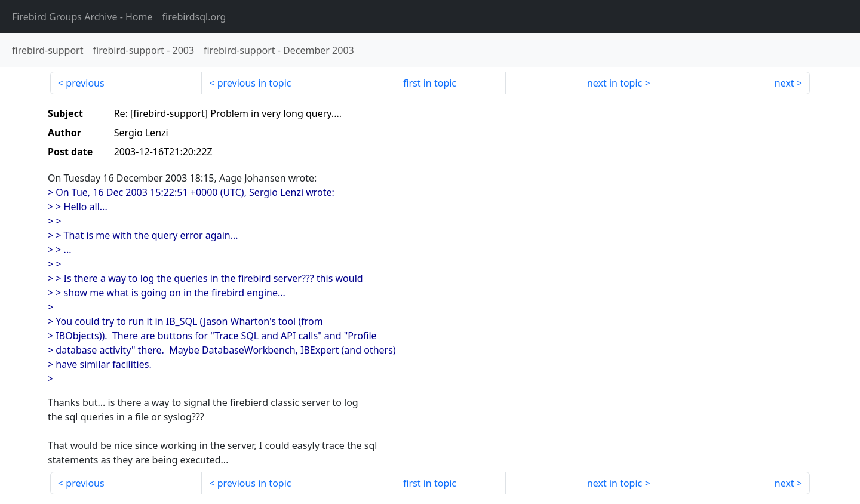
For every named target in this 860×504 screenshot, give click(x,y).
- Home (82, 17)
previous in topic (254, 83)
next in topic (615, 83)
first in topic (430, 83)
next (784, 83)
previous (85, 83)
